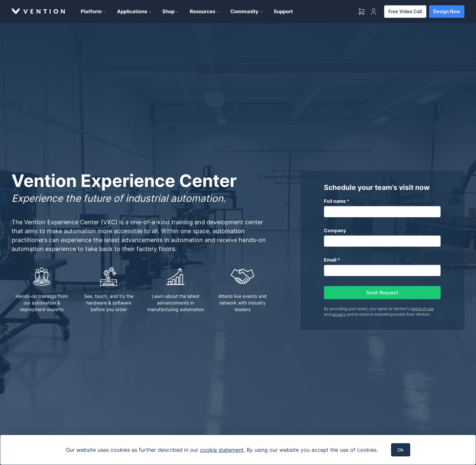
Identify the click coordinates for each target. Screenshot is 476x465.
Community (247, 11)
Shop (171, 11)
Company (335, 230)
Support (283, 11)
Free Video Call (405, 11)
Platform (94, 11)
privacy (339, 314)
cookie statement (222, 450)
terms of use (422, 309)
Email (330, 260)
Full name (335, 201)
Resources (205, 11)
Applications (134, 11)
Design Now (447, 11)
